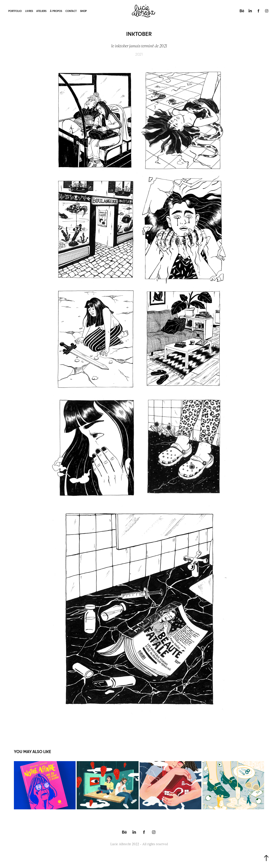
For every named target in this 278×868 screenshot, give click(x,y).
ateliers (41, 11)
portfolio (15, 11)
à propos (56, 11)
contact (71, 11)
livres (29, 11)
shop (83, 11)
